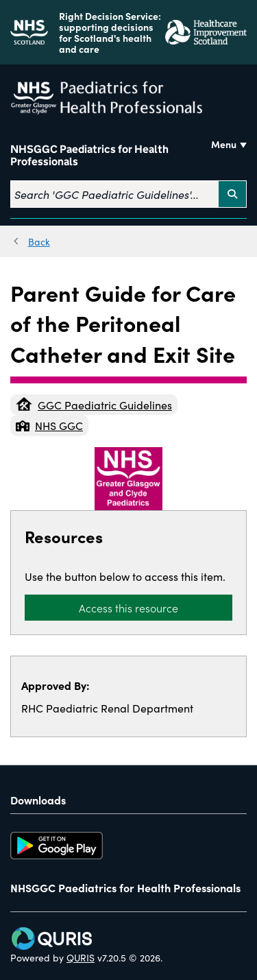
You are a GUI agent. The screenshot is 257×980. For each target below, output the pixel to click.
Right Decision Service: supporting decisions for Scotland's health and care (110, 32)
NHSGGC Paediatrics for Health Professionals (89, 156)
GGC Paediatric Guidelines (94, 405)
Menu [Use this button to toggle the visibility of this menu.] (224, 144)
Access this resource (128, 608)
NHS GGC (49, 425)
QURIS (81, 957)
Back (39, 241)
